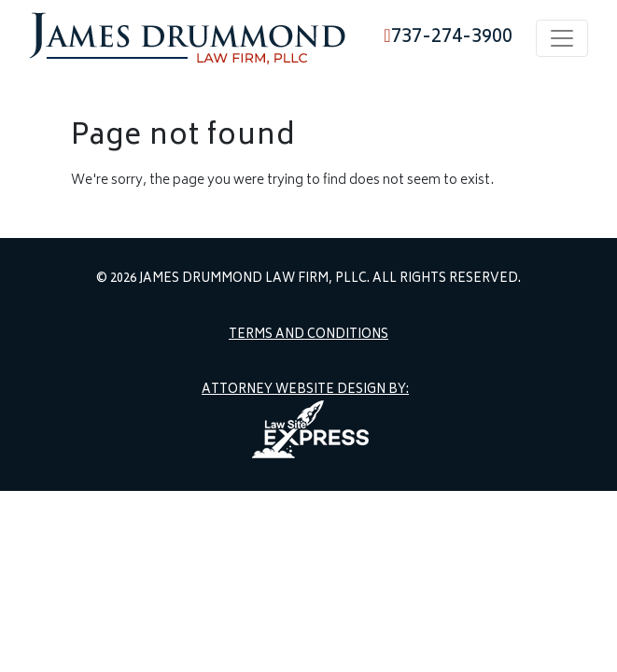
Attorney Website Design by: (305, 391)
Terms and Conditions (308, 336)
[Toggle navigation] (562, 38)
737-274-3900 (448, 38)
